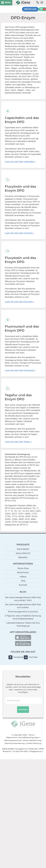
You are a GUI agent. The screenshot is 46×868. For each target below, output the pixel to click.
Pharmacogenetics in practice (23, 612)
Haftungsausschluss (13, 740)
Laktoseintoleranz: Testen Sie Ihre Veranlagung (23, 624)
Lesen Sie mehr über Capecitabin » (20, 162)
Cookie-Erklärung (34, 743)
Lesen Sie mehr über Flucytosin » (19, 233)
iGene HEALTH (23, 553)
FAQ (23, 581)
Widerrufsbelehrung (32, 740)
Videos (23, 577)
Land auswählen (43, 2)
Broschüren (23, 572)
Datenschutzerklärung (15, 743)
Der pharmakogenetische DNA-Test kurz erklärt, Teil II (23, 599)
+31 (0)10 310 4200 (20, 751)
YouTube (33, 657)
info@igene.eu (36, 751)
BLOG (23, 592)
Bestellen (30, 9)
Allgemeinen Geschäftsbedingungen (23, 737)
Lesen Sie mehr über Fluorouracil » (20, 370)
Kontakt (23, 585)
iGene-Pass (23, 568)
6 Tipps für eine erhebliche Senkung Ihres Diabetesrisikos (23, 617)
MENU (8, 3)
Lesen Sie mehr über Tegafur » (18, 442)
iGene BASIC (23, 549)
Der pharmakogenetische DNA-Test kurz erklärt (23, 606)
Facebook (18, 657)
